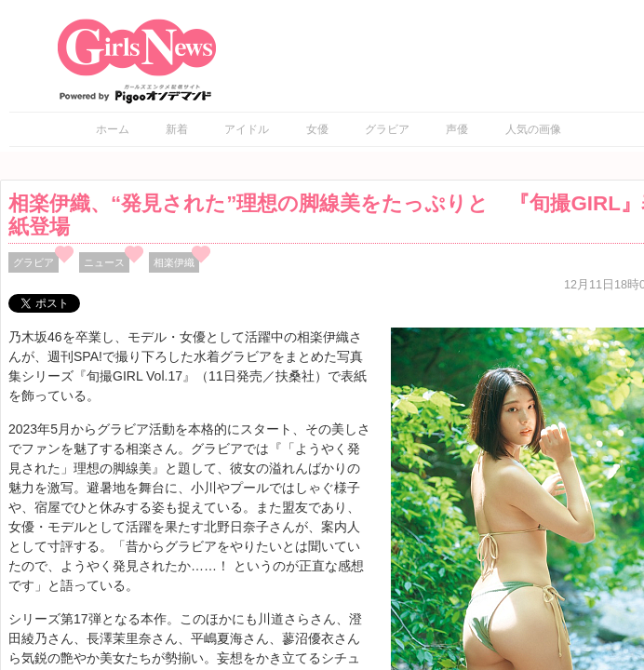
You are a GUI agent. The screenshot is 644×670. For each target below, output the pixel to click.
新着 (177, 129)
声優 (457, 129)
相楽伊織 (174, 262)
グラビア (387, 129)
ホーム (113, 129)
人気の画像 (533, 129)
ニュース (104, 262)
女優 (317, 129)
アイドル (247, 129)
